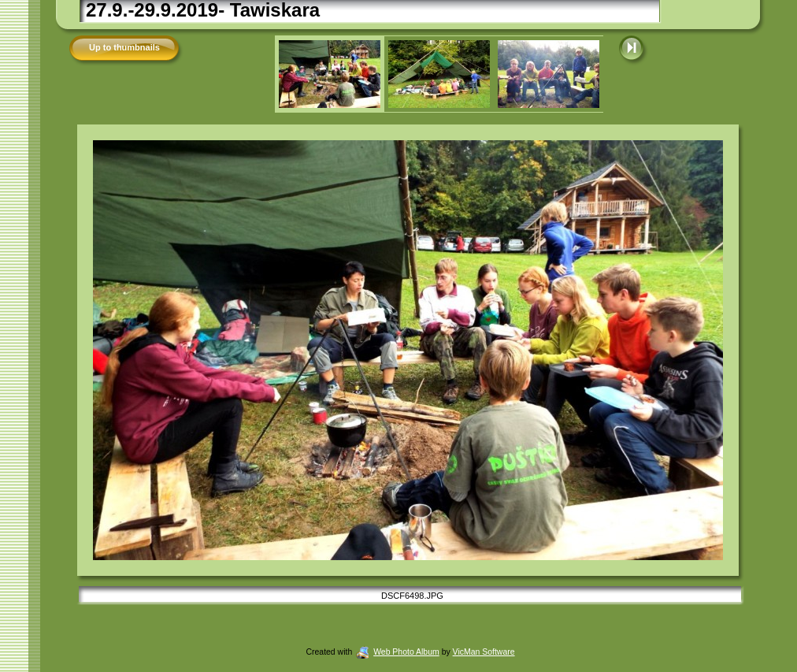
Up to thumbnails (124, 47)
